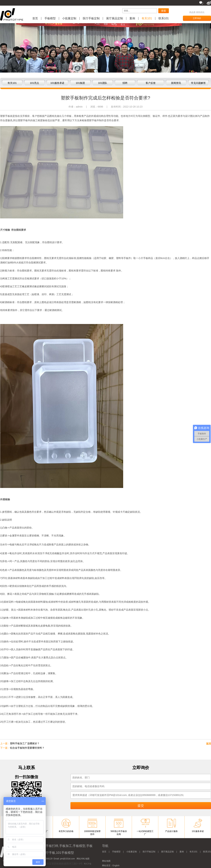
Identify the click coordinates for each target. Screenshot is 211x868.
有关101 (147, 18)
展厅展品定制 (115, 18)
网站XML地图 (83, 859)
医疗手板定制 (91, 18)
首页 (35, 18)
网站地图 (106, 861)
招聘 (125, 83)
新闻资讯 (176, 83)
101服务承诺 (57, 83)
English (116, 866)
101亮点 (34, 83)
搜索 (164, 11)
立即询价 (197, 18)
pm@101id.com (67, 859)
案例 (132, 18)
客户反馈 (151, 83)
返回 (209, 744)
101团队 (103, 83)
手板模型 (50, 18)
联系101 (164, 18)
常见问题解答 (198, 83)
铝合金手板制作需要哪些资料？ (27, 748)
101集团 (80, 83)
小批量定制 (69, 18)
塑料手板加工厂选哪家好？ (25, 743)
